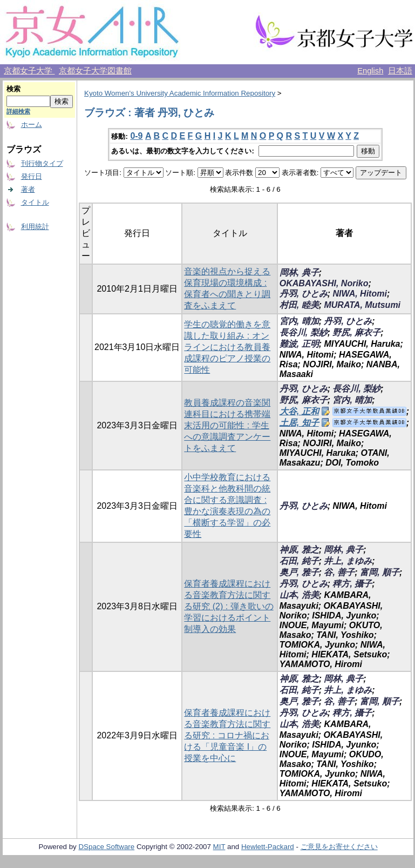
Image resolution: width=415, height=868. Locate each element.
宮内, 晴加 (299, 321)
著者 (28, 189)
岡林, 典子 (299, 272)
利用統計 (35, 227)
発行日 (32, 176)
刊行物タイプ (42, 163)
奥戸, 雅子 (299, 572)
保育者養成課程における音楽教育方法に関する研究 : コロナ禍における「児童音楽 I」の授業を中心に (227, 735)
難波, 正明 (299, 344)
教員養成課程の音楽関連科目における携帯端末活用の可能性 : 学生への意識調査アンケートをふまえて (227, 425)
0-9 (136, 136)
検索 (13, 89)
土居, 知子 (299, 423)
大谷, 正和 (299, 411)
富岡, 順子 (380, 572)
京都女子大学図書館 (95, 71)
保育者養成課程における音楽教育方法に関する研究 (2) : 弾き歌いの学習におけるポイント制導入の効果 (229, 606)
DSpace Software (106, 847)
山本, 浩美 (299, 595)
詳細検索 (18, 111)
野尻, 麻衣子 (356, 332)
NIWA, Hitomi (359, 294)
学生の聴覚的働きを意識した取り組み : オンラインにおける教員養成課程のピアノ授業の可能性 (227, 347)
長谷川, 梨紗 (304, 332)
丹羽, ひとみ (304, 294)
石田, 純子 (299, 561)
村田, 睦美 (299, 305)
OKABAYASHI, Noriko (324, 283)
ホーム (32, 125)
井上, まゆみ (348, 561)
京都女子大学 (29, 71)
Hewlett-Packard (268, 847)
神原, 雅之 (299, 550)
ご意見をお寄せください (339, 847)
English (370, 71)
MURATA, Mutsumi (362, 305)
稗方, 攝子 (352, 584)
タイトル (35, 202)
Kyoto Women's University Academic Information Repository (180, 93)
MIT (219, 847)
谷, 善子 (339, 572)
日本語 (400, 71)
